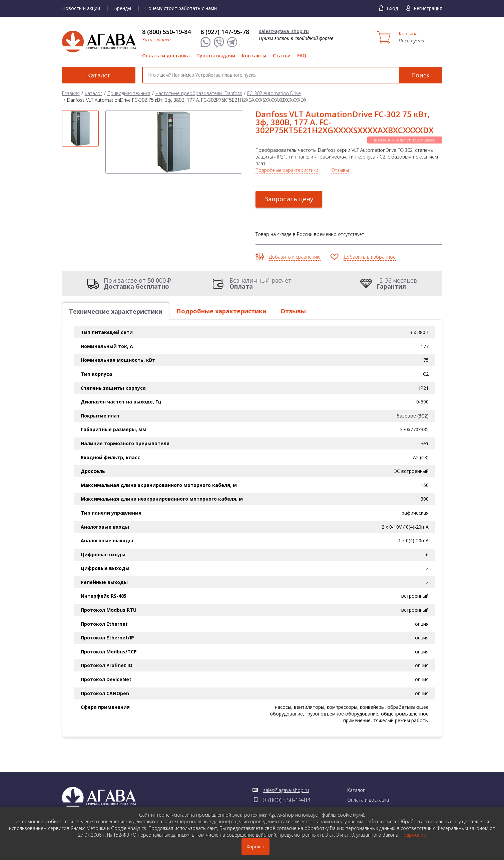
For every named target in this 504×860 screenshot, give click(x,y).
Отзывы (340, 170)
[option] (80, 128)
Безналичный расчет (260, 283)
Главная (71, 93)
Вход (392, 8)
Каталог (99, 75)
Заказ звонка (156, 40)
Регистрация (428, 8)
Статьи (282, 56)
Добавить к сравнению (295, 257)
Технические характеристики (116, 311)
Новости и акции (81, 8)
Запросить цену (289, 199)
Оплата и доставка (166, 56)
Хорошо (256, 846)
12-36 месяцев (397, 283)
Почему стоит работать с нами (181, 8)
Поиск (420, 75)
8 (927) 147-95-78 (225, 32)
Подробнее (413, 835)
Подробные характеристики (287, 170)
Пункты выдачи (216, 56)
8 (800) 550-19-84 (166, 32)
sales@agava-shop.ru (284, 31)
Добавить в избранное (370, 257)
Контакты (254, 56)
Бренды (123, 8)
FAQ (302, 56)
